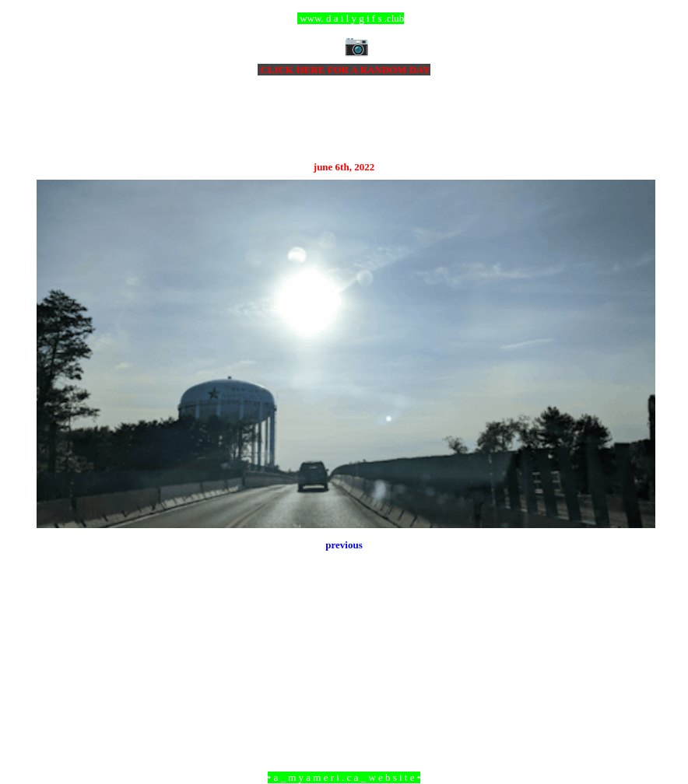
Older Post (634, 693)
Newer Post (56, 693)
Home (346, 693)
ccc (344, 18)
